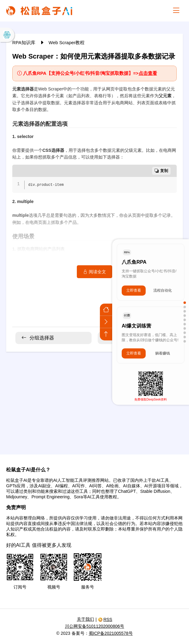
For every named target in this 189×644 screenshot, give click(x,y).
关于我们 (85, 619)
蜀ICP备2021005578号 (111, 633)
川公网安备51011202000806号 (94, 626)
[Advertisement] (94, 399)
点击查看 (148, 73)
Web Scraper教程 (67, 42)
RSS (105, 619)
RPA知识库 (24, 42)
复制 (161, 171)
